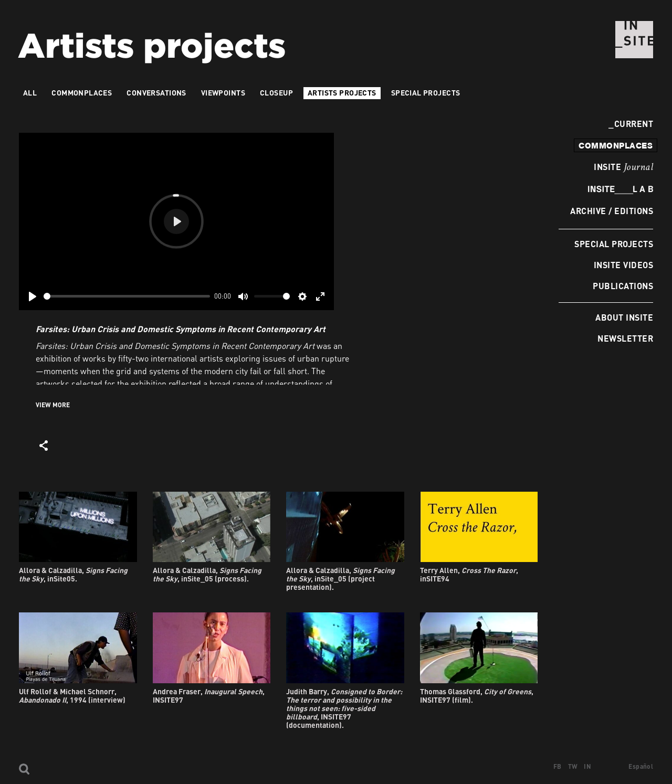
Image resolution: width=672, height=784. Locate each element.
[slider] (127, 296)
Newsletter (625, 338)
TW (573, 766)
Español (641, 766)
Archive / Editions (612, 211)
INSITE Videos (623, 265)
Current (631, 124)
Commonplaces (82, 93)
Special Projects (614, 244)
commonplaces (616, 145)
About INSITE (624, 317)
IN (587, 766)
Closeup (276, 93)
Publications (623, 286)
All (30, 93)
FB (558, 766)
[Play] (33, 296)
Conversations (156, 93)
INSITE (623, 167)
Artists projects (342, 93)
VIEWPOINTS (223, 93)
